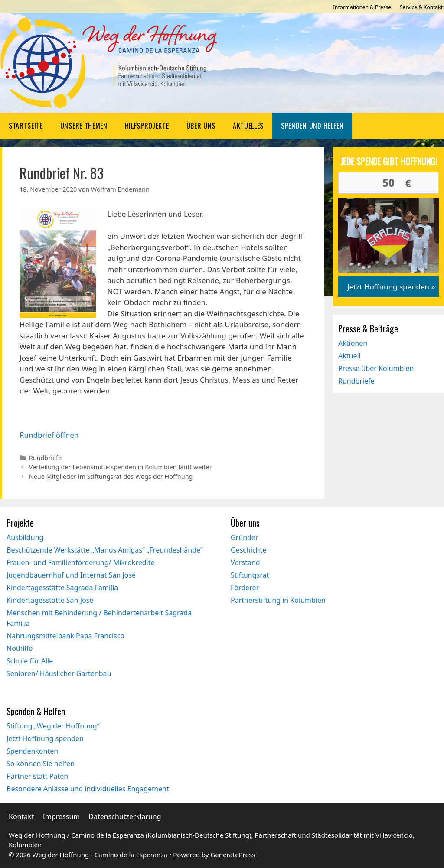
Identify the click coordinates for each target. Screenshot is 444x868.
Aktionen (353, 343)
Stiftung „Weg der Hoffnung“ (53, 726)
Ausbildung (25, 537)
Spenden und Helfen (312, 126)
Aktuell (349, 356)
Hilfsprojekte (147, 126)
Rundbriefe (46, 458)
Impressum (62, 816)
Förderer (245, 588)
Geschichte (248, 550)
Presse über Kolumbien (376, 368)
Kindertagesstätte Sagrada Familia (62, 588)
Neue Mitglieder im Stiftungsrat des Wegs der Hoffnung (111, 476)
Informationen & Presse (362, 7)
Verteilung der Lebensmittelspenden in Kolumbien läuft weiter (121, 467)
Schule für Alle (30, 661)
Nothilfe (20, 648)
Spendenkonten (32, 751)
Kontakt (21, 816)
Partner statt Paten (37, 776)
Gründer (245, 537)
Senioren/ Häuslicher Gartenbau (59, 673)
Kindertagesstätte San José (50, 600)
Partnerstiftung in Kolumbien (278, 600)
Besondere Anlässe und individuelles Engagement (88, 789)
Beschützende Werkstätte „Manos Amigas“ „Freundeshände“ (105, 550)
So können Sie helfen (41, 764)
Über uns (201, 126)
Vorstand (245, 562)
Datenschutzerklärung (125, 816)
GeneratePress (233, 855)
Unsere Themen (84, 126)
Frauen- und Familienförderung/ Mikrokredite (80, 562)
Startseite (26, 126)
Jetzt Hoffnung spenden (45, 738)
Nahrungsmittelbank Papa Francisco (65, 636)
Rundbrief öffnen (49, 435)
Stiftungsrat (250, 575)
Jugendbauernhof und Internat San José (71, 575)
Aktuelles (248, 126)
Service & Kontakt (421, 7)
